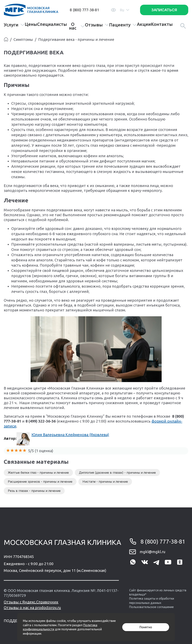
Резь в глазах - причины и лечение (34, 491)
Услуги (14, 25)
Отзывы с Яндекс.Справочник (31, 602)
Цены (31, 24)
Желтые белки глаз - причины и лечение (38, 473)
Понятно (146, 627)
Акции (144, 24)
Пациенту (123, 25)
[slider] (16, 450)
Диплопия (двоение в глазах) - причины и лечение (117, 473)
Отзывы (97, 25)
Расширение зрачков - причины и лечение (40, 482)
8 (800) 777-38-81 (84, 10)
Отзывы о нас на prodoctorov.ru (32, 608)
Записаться (164, 10)
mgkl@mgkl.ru (153, 552)
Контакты (162, 24)
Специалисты (52, 24)
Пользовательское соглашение (151, 607)
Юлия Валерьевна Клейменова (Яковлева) (70, 435)
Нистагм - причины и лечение (105, 482)
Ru (124, 10)
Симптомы (23, 39)
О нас (77, 26)
